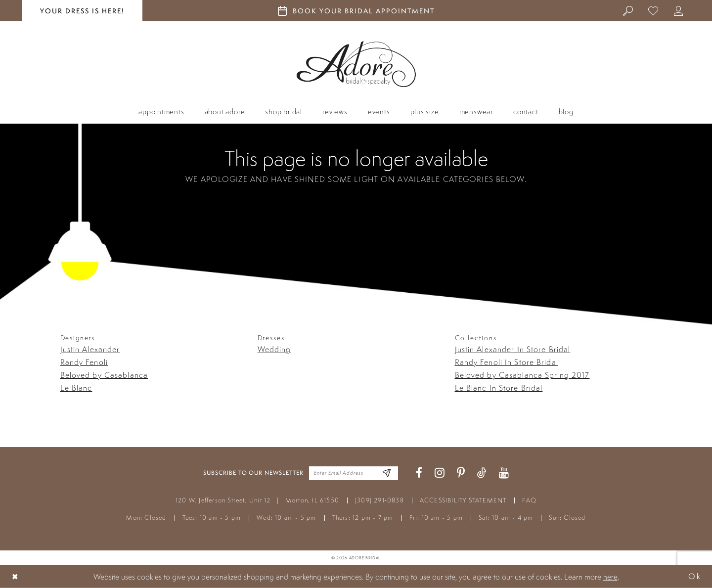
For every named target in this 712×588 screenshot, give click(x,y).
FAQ (529, 500)
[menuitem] (628, 10)
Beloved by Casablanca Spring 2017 (522, 375)
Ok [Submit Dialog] (695, 576)
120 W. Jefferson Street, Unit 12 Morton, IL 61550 (257, 500)
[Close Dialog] (15, 576)
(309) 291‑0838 (379, 500)
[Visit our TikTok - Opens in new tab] (482, 473)
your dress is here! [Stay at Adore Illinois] (82, 11)
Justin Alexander (90, 349)
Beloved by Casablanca (104, 375)
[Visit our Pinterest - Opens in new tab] (461, 473)
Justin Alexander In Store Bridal (513, 349)
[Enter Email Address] (387, 473)
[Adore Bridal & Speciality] (356, 64)
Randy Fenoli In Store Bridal (507, 362)
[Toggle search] (628, 10)
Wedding (274, 349)
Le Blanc (76, 388)
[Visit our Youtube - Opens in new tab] (504, 473)
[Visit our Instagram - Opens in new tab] (440, 473)
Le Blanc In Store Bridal (499, 388)
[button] (679, 10)
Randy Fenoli (84, 362)
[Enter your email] (354, 473)
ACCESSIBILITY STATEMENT (463, 500)
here (610, 577)
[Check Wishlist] (653, 10)
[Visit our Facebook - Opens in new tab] (419, 473)
